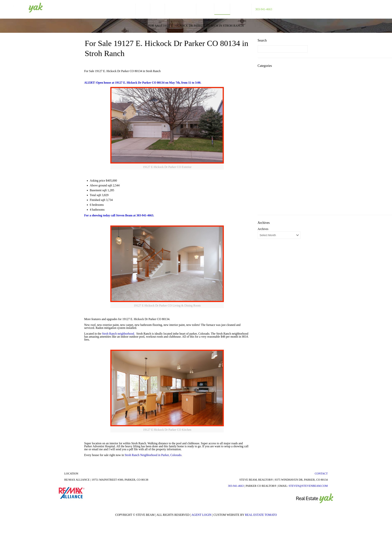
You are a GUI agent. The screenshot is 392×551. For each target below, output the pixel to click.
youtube (385, 8)
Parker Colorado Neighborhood (283, 144)
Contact (321, 474)
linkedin (378, 8)
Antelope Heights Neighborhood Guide (283, 81)
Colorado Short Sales (276, 94)
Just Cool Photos (274, 122)
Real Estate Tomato (261, 515)
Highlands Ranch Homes (279, 105)
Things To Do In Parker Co (280, 200)
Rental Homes (272, 183)
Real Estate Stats (274, 178)
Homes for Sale (273, 111)
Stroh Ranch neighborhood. (119, 334)
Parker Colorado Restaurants (281, 155)
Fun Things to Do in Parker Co (282, 100)
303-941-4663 (236, 486)
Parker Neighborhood (277, 161)
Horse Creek (271, 116)
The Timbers (271, 194)
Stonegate (270, 189)
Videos (268, 206)
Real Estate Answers (276, 172)
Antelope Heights (274, 74)
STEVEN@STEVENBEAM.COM (308, 486)
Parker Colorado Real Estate (281, 150)
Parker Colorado (274, 139)
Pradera (268, 167)
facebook (371, 8)
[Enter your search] (283, 49)
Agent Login (201, 515)
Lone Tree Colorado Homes (280, 127)
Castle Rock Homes (276, 88)
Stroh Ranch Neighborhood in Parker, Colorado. (154, 455)
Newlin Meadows (274, 133)
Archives (263, 229)
